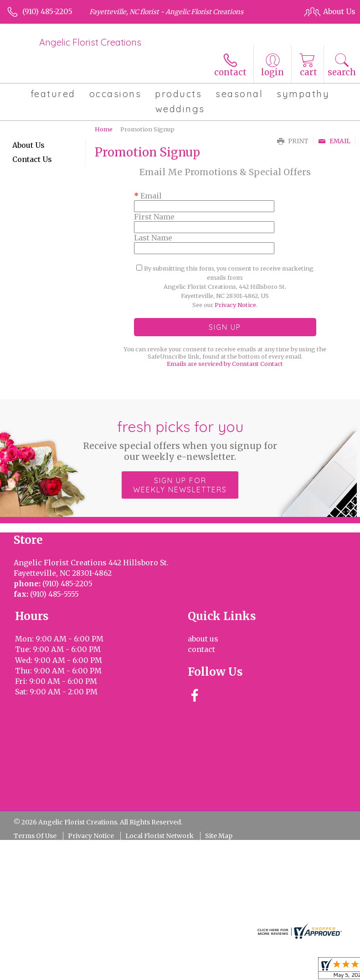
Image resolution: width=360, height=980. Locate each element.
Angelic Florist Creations (90, 42)
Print (293, 141)
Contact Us (32, 159)
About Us (28, 145)
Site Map (219, 836)
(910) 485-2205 (47, 11)
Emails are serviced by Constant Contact (225, 364)
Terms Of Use (35, 836)
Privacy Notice (235, 305)
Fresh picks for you (180, 440)
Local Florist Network (159, 836)
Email (334, 141)
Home (104, 129)
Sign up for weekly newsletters (180, 485)
